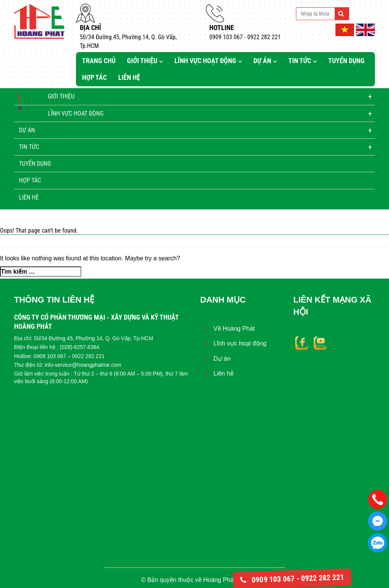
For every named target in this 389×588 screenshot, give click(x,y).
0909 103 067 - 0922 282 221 (292, 578)
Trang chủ (99, 61)
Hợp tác (94, 77)
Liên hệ (129, 77)
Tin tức (300, 61)
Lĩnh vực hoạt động (205, 61)
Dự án (262, 61)
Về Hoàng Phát (234, 329)
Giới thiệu (142, 61)
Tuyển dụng (346, 61)
